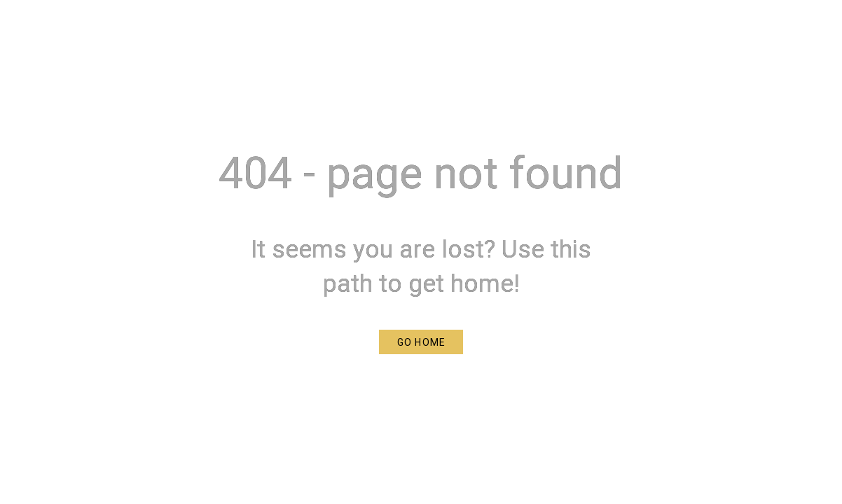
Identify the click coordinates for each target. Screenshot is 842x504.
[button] (421, 342)
